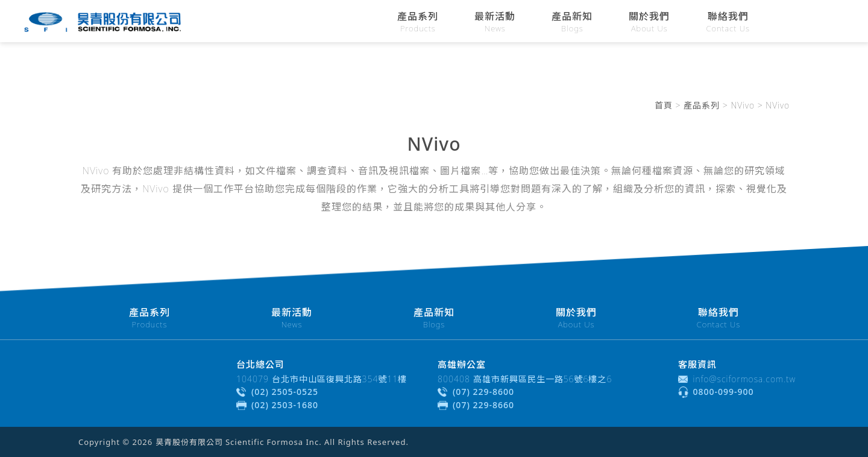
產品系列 (702, 105)
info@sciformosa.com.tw (745, 379)
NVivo (743, 105)
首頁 (664, 105)
